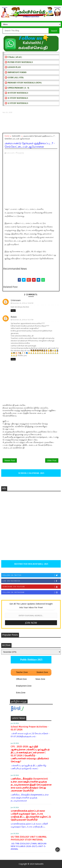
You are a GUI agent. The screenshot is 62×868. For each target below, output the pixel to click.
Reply (13, 311)
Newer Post (10, 460)
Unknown (16, 300)
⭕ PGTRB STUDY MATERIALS (19, 62)
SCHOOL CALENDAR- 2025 (31, 473)
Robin (14, 317)
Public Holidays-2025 (31, 660)
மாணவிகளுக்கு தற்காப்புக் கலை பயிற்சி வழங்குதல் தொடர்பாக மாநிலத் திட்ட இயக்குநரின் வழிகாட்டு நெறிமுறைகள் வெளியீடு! (31, 815)
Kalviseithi (39, 864)
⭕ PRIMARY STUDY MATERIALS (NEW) (23, 83)
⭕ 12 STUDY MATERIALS (16, 103)
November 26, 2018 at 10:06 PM (23, 303)
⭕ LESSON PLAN (13, 67)
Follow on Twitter (32, 575)
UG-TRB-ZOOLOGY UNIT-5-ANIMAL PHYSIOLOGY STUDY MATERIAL (29, 838)
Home (7, 136)
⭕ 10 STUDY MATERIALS (16, 93)
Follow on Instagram (32, 592)
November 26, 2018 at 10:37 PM (23, 320)
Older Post (52, 460)
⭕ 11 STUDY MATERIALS (16, 98)
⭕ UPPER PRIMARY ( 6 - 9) (17, 88)
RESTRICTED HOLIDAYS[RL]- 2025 (31, 564)
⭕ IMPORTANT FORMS (16, 72)
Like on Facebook (32, 581)
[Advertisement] (31, 123)
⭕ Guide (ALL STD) (14, 78)
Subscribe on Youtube (32, 587)
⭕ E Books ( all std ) (13, 57)
